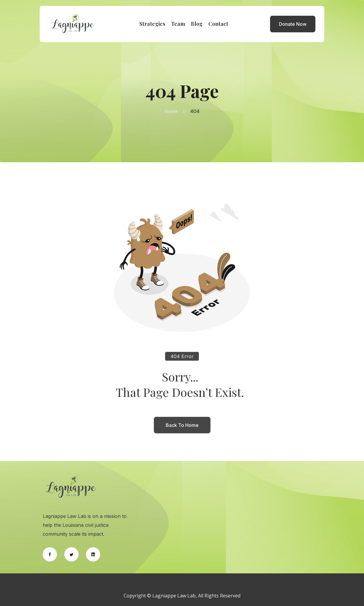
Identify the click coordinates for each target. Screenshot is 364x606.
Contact (218, 24)
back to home (182, 428)
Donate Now (293, 24)
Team (178, 24)
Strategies (152, 24)
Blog (197, 24)
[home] (73, 24)
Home (171, 111)
